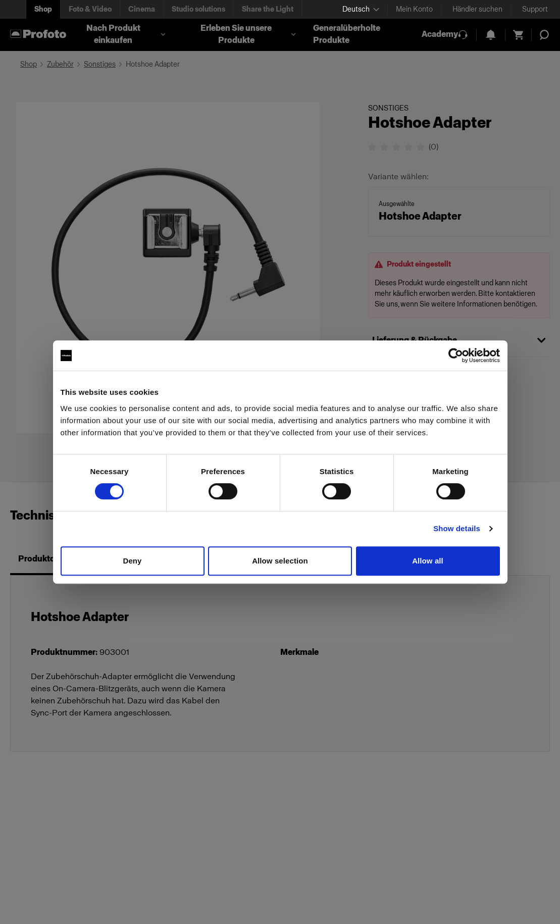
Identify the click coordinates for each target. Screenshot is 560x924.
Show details (457, 528)
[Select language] (361, 9)
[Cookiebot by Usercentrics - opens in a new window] (456, 355)
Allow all (428, 561)
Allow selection (280, 561)
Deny (132, 561)
